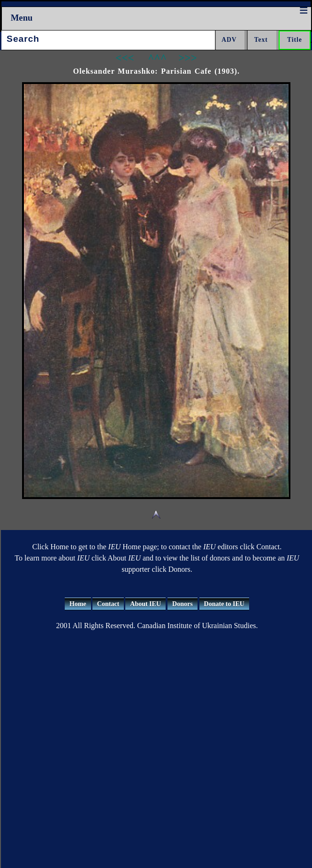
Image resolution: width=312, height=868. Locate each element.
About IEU (145, 604)
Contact (108, 604)
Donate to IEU (224, 604)
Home (78, 604)
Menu (22, 18)
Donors (183, 604)
